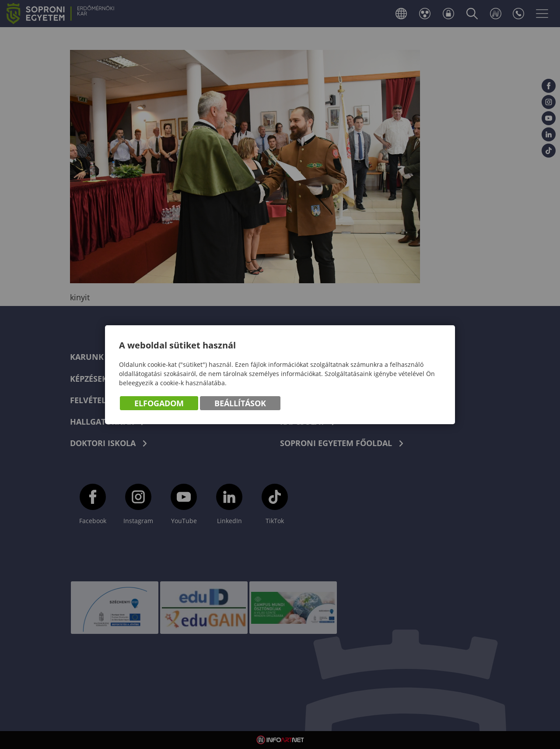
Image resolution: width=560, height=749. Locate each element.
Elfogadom (159, 403)
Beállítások (240, 403)
